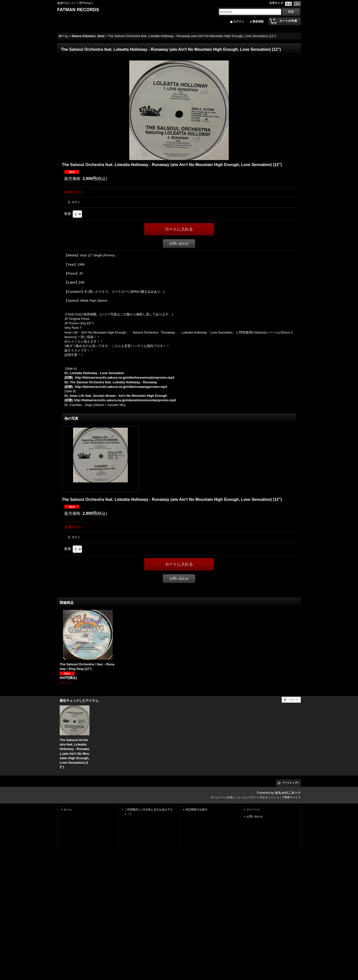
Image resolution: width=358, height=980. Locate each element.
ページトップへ (291, 783)
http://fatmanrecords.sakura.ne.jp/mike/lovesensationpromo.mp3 (125, 377)
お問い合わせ (179, 244)
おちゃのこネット (288, 793)
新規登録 (258, 21)
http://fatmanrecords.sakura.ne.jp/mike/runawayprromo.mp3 (121, 387)
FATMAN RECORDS (78, 10)
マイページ (253, 809)
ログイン (239, 21)
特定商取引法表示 (196, 809)
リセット (293, 700)
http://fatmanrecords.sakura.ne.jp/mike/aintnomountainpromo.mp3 (125, 400)
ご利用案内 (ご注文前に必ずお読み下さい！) (149, 812)
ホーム (68, 809)
